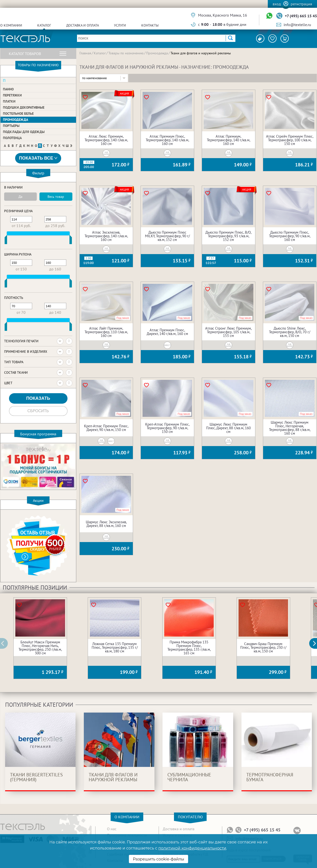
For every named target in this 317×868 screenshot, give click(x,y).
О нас (112, 829)
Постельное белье (18, 114)
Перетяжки (12, 95)
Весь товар (56, 197)
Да (20, 197)
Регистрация (301, 4)
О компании (11, 25)
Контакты (150, 25)
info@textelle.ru (297, 25)
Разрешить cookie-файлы (158, 859)
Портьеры (11, 126)
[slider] (6, 241)
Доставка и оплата (83, 25)
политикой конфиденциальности (192, 848)
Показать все (38, 158)
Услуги (120, 25)
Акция (124, 94)
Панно (8, 89)
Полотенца (12, 138)
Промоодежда (15, 120)
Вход (277, 4)
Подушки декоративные (24, 107)
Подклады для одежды (24, 132)
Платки (9, 101)
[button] (316, 643)
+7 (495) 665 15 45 (301, 16)
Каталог (44, 25)
